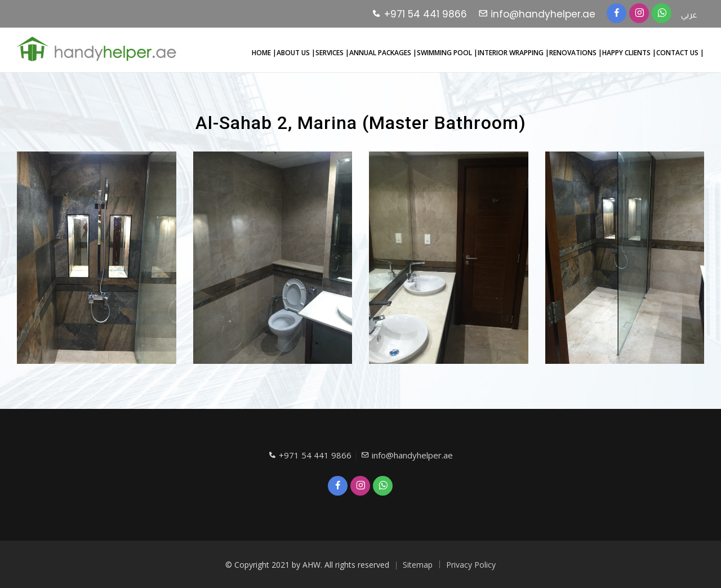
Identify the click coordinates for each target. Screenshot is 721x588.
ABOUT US (294, 53)
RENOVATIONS (574, 53)
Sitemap (418, 565)
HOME (262, 53)
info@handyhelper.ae (537, 14)
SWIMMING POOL (445, 53)
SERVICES (330, 53)
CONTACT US (678, 53)
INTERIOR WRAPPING (511, 53)
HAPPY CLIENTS (627, 53)
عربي (689, 15)
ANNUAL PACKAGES (381, 53)
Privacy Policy (471, 565)
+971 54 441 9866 (419, 14)
